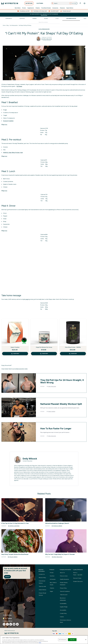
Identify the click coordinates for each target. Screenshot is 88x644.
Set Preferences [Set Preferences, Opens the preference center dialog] (62, 640)
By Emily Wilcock (47, 39)
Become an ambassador (63, 599)
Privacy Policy (63, 588)
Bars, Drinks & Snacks (53, 584)
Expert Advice (70, 8)
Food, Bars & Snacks (46, 8)
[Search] (53, 3)
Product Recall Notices (42, 594)
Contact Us (42, 574)
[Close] (86, 640)
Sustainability (63, 604)
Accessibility (63, 610)
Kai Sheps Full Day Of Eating (25, 25)
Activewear (53, 579)
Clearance (62, 8)
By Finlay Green (13, 557)
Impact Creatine (15, 347)
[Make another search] (44, 22)
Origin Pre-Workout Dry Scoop (44, 347)
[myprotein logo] (10, 3)
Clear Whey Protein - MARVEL (73, 347)
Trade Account (64, 595)
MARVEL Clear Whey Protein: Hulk (13, 153)
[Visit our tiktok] (11, 624)
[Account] (80, 3)
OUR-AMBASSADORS (44, 29)
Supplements (31, 8)
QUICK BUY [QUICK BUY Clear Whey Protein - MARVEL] (73, 354)
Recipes (46, 19)
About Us (62, 573)
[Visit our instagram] (4, 624)
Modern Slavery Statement (64, 584)
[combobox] (64, 3)
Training (34, 19)
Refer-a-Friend (78, 574)
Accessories (55, 8)
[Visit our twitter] (17, 624)
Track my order (42, 586)
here (40, 643)
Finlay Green (52, 412)
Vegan (51, 591)
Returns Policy (42, 578)
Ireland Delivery (42, 590)
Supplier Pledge (64, 607)
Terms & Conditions (65, 591)
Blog (8, 25)
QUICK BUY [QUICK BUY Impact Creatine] (15, 354)
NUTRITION (29, 4)
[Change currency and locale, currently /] (18, 618)
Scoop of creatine (8, 121)
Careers (62, 617)
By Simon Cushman (14, 526)
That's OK (72, 640)
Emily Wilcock (52, 387)
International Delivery (42, 582)
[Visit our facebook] (7, 624)
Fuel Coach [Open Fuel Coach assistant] (73, 3)
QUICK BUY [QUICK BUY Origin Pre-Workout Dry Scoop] (44, 354)
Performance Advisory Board (65, 621)
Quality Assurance (64, 579)
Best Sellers (18, 8)
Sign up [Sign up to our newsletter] (7, 577)
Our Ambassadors (71, 19)
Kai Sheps (19, 86)
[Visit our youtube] (14, 624)
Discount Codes (77, 578)
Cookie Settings (7, 615)
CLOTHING (40, 4)
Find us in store (64, 576)
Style (57, 19)
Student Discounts (78, 581)
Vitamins (38, 8)
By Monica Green (57, 526)
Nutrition (22, 19)
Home (4, 25)
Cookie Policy (63, 613)
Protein (24, 8)
